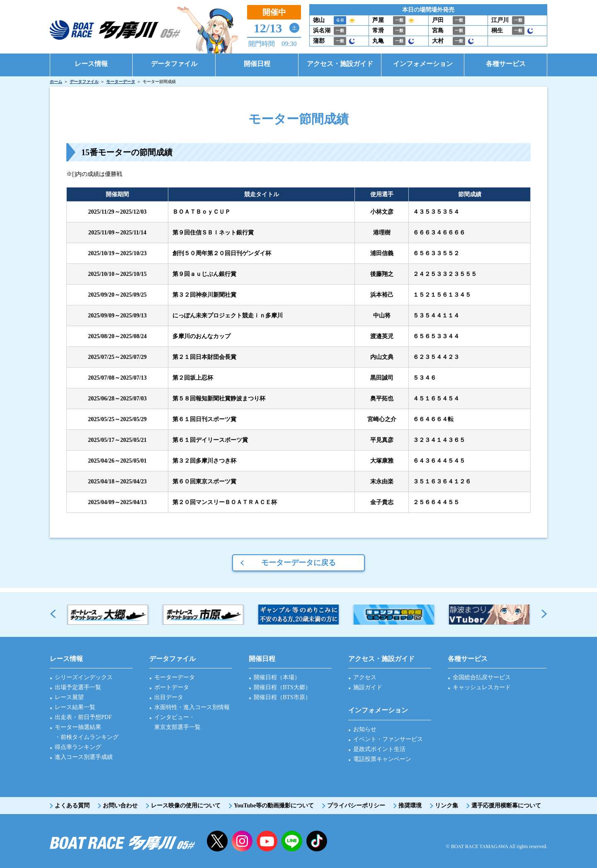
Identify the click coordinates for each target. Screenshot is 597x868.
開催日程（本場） (277, 677)
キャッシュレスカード (482, 687)
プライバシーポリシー (356, 806)
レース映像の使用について (186, 806)
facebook (317, 841)
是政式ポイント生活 (379, 749)
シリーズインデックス (84, 677)
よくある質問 (72, 806)
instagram (242, 841)
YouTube (267, 841)
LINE (292, 841)
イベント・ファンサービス (388, 739)
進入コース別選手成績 (84, 757)
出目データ (169, 697)
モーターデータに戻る (298, 563)
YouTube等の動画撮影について (274, 806)
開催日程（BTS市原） (282, 697)
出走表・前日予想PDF (83, 717)
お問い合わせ (120, 806)
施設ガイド (368, 687)
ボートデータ (172, 687)
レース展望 (69, 697)
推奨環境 (410, 806)
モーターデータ (121, 82)
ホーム (56, 82)
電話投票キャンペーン (382, 759)
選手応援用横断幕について (506, 806)
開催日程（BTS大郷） (282, 687)
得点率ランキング (78, 747)
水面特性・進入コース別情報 (192, 707)
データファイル (84, 82)
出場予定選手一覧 (78, 687)
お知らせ (365, 729)
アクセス (365, 677)
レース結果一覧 (75, 707)
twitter (217, 841)
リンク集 (447, 806)
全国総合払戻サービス (482, 677)
